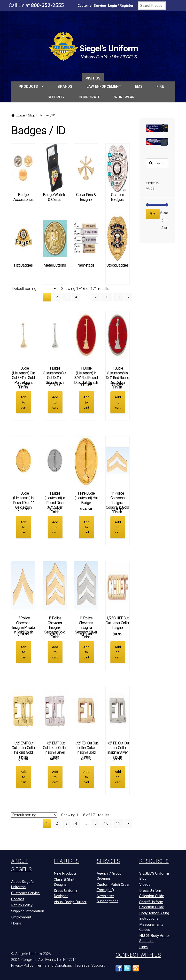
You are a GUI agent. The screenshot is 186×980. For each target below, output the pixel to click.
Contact (18, 899)
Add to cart (24, 402)
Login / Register (121, 6)
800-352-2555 (47, 5)
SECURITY (56, 97)
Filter (153, 214)
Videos (145, 884)
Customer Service (92, 6)
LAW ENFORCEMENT (104, 87)
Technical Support (90, 965)
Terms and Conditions (54, 965)
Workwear (124, 97)
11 (118, 297)
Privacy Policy (22, 965)
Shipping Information (28, 911)
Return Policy (22, 905)
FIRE (160, 87)
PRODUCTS (28, 87)
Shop (32, 115)
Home (21, 115)
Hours (16, 923)
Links (143, 947)
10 (106, 297)
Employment (21, 917)
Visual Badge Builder (70, 902)
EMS (139, 87)
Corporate (89, 97)
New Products (65, 873)
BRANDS (65, 87)
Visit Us (93, 78)
